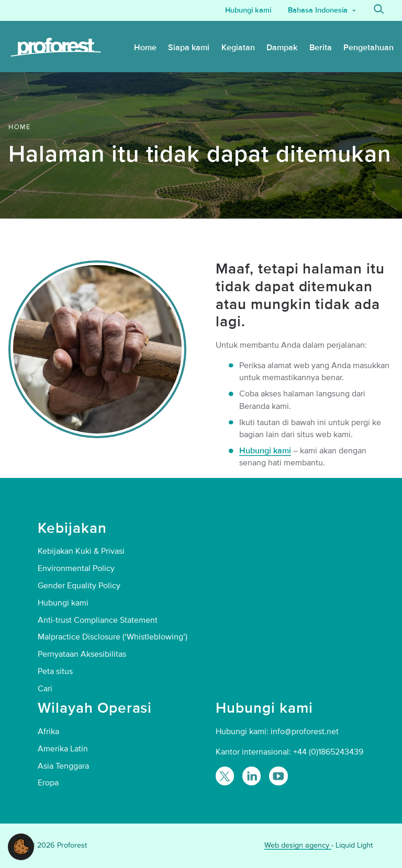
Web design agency (298, 845)
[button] (21, 846)
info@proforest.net (305, 732)
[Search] (379, 10)
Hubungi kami (265, 451)
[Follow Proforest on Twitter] (225, 776)
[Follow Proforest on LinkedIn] (252, 776)
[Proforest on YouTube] (278, 776)
